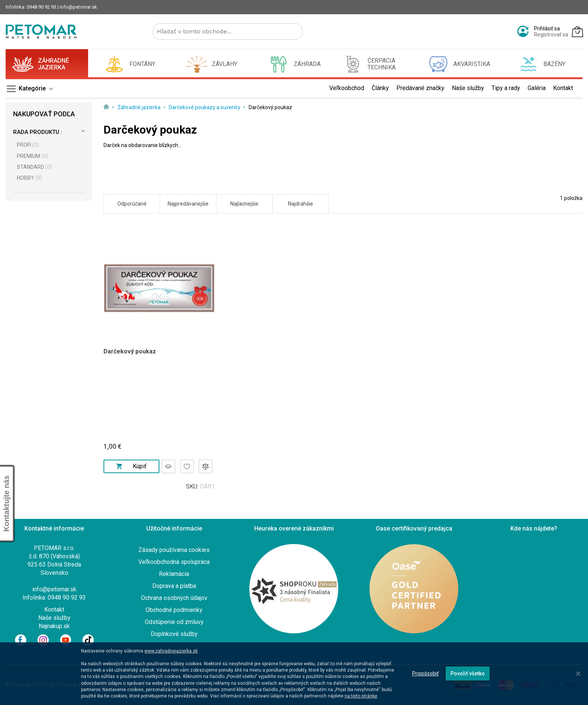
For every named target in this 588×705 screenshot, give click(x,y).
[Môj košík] (577, 32)
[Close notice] (578, 674)
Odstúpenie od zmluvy (174, 622)
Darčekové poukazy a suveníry (205, 107)
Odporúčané (132, 204)
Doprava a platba (174, 586)
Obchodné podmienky (174, 610)
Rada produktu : (38, 132)
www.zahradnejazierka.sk (171, 651)
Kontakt (54, 610)
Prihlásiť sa (547, 29)
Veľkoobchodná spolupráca (174, 562)
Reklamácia (174, 574)
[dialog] (294, 674)
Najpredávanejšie (188, 204)
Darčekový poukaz (130, 351)
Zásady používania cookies (174, 550)
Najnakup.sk (54, 626)
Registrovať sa (551, 35)
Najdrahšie (301, 204)
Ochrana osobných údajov (174, 598)
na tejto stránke (361, 696)
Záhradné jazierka (139, 107)
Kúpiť (131, 466)
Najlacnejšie (244, 204)
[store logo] (41, 32)
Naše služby (54, 618)
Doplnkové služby (174, 634)
